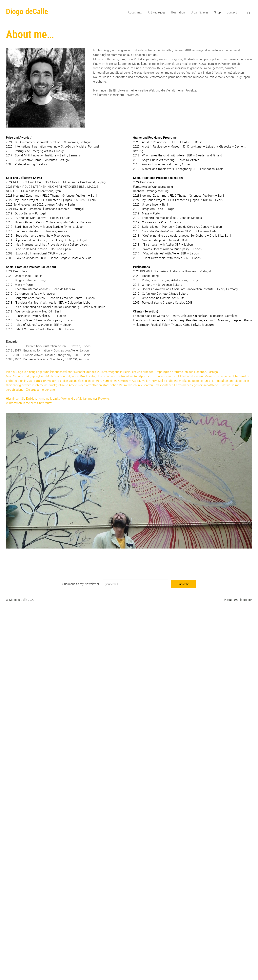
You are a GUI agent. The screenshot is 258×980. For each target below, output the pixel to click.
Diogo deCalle (27, 11)
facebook (246, 600)
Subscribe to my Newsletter (81, 584)
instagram (231, 600)
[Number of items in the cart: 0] (248, 13)
